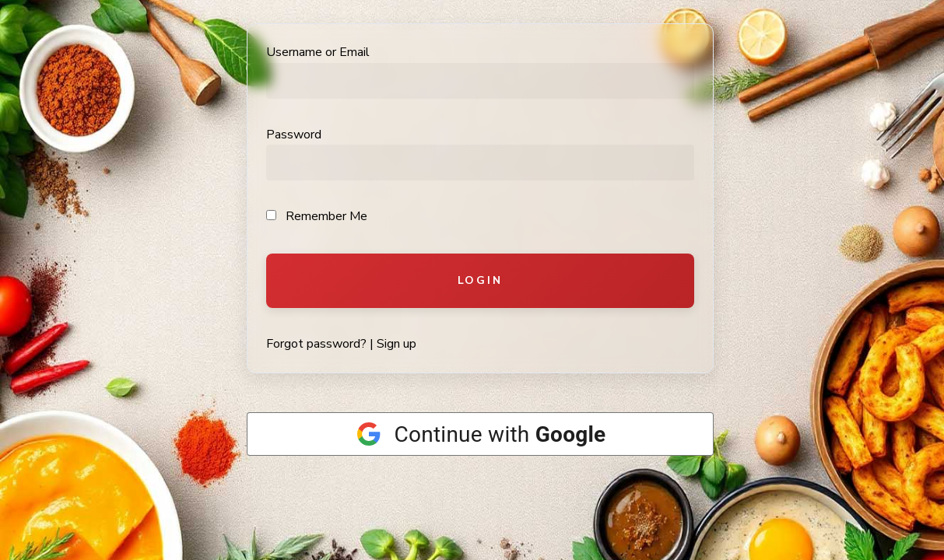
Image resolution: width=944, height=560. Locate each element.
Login (480, 280)
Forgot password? (316, 344)
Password (294, 135)
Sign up (397, 344)
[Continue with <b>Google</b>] (480, 434)
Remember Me (317, 216)
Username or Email (318, 52)
